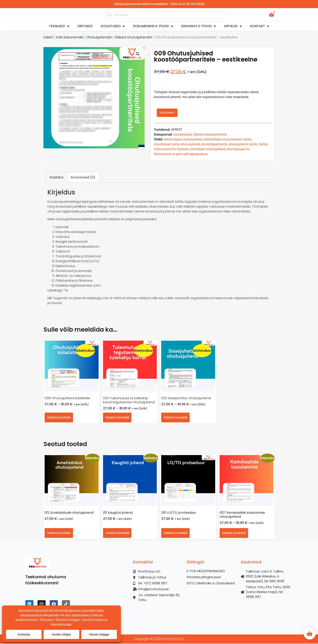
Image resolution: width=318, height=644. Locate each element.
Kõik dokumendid (70, 37)
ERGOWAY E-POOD (198, 26)
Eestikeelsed (182, 135)
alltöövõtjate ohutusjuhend (183, 140)
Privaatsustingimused (204, 578)
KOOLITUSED (113, 26)
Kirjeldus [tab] (57, 178)
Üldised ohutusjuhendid (133, 37)
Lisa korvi (168, 113)
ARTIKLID (233, 26)
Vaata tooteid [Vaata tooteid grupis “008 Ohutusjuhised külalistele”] (59, 418)
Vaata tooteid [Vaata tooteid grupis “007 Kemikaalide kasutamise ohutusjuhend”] (234, 533)
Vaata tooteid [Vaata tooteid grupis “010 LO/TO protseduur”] (175, 533)
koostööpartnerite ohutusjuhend (177, 145)
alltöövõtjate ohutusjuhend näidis (227, 140)
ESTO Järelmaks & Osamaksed (211, 584)
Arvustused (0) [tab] (83, 178)
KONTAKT (259, 26)
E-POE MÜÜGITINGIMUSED (206, 572)
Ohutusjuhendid (99, 37)
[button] (138, 54)
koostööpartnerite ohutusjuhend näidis (229, 145)
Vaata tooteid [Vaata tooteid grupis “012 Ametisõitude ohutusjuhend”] (59, 533)
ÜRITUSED (85, 26)
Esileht (48, 37)
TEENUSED (59, 26)
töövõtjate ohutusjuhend (208, 150)
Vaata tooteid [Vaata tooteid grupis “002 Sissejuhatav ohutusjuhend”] (175, 418)
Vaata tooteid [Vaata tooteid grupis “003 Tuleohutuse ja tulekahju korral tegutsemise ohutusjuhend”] (117, 418)
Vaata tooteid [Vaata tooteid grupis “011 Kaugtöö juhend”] (117, 533)
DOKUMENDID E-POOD (153, 26)
